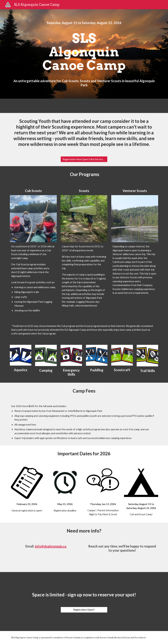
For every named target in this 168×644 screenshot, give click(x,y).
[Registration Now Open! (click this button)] (84, 159)
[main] (84, 23)
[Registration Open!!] (84, 610)
